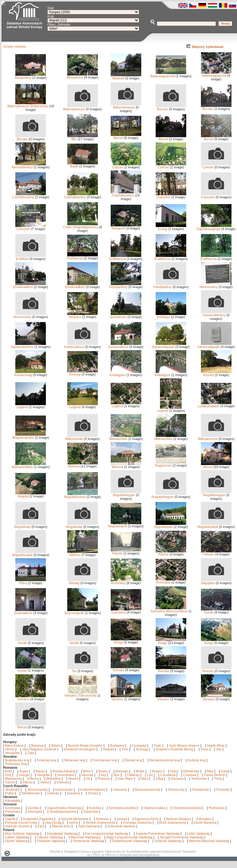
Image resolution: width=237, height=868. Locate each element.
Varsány (216, 698)
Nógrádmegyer (126, 493)
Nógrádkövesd (81, 495)
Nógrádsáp (30, 525)
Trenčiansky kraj (105, 760)
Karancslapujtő (169, 345)
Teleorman (199, 778)
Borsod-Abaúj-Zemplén (85, 745)
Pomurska (13, 811)
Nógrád (31, 495)
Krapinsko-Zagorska (38, 819)
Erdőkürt (31, 257)
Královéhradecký (93, 789)
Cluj (150, 775)
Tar (83, 669)
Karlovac (103, 819)
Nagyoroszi (171, 464)
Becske (171, 108)
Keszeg (83, 373)
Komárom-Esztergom (80, 749)
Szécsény (126, 611)
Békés (56, 745)
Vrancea (63, 782)
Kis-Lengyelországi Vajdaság (107, 833)
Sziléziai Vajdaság (168, 841)
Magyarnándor (29, 436)
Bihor (87, 771)
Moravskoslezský (148, 789)
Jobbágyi (171, 315)
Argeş (24, 771)
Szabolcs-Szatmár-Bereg (174, 749)
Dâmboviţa (192, 771)
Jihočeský (12, 789)
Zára (41, 826)
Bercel (126, 136)
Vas (219, 749)
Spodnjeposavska (63, 811)
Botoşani (122, 771)
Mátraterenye (215, 437)
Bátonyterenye (81, 108)
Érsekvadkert (30, 285)
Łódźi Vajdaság (198, 833)
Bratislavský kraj (17, 760)
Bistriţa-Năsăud (65, 771)
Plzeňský (223, 789)
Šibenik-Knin (61, 826)
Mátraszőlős (125, 437)
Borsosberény (29, 166)
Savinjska (35, 811)
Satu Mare (126, 778)
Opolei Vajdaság (17, 841)
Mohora (83, 465)
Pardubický (200, 789)
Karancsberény (216, 313)
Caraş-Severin (215, 775)
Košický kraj (196, 760)
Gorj (9, 775)
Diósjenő (126, 227)
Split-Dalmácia (89, 826)
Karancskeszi (81, 345)
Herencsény (216, 285)
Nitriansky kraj (74, 760)
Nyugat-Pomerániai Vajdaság (182, 837)
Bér (83, 137)
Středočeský (31, 793)
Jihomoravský (37, 789)
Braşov (158, 771)
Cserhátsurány (29, 196)
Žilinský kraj (134, 760)
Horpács (83, 315)
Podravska (217, 808)
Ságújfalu (216, 581)
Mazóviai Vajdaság (85, 837)
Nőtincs (83, 553)
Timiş (218, 778)
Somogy (142, 749)
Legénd (31, 405)
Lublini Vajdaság (17, 837)
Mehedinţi (54, 778)
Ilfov (117, 775)
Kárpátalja (13, 800)
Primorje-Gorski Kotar (21, 822)
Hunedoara (66, 775)
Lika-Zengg (53, 822)
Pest (125, 749)
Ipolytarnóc (126, 315)
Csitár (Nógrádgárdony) (81, 225)
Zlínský (93, 793)
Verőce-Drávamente (101, 822)
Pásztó (126, 552)
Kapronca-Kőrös (147, 819)
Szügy (126, 641)
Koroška (95, 808)
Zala (31, 753)
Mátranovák (82, 437)
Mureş (35, 778)
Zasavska (91, 811)
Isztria (74, 822)
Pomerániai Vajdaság (89, 841)
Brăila (141, 771)
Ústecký (53, 793)
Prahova (104, 778)
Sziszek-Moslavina (74, 819)
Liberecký (120, 789)
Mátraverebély (29, 465)
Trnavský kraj (47, 760)
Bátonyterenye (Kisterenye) (28, 104)
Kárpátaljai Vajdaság (62, 833)
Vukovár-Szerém (17, 826)
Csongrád (139, 745)
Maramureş (14, 778)
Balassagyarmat (168, 75)
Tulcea (10, 782)
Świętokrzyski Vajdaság (130, 841)
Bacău (41, 771)
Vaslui (45, 782)
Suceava (178, 778)
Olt (88, 778)
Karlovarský (64, 789)
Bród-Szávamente (173, 822)
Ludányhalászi (215, 405)
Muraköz (205, 819)
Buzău (103, 771)
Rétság (83, 581)
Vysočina (74, 793)
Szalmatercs (30, 611)
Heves (10, 749)
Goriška (34, 808)
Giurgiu (25, 775)
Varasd (122, 819)
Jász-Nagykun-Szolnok (39, 749)
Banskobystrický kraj (165, 760)
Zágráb (11, 819)
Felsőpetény (125, 285)
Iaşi (104, 775)
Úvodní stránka (14, 46)
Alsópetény (30, 76)
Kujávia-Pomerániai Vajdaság (158, 833)
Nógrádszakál (215, 525)
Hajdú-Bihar (216, 745)
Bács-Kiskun (14, 745)
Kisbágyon (125, 373)
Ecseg (171, 227)
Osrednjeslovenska (187, 808)
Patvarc (216, 553)
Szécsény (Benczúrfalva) (169, 610)
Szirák (216, 611)
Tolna (205, 749)
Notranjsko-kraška (122, 808)
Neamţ (74, 778)
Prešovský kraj (16, 764)
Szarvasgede (81, 611)
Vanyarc (126, 698)
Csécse (126, 166)
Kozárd (216, 373)
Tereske (126, 668)
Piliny (31, 581)
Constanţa (168, 775)
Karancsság (30, 373)
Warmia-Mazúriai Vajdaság (209, 841)
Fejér (158, 745)
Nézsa (216, 465)
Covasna (190, 775)
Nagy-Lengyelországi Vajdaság (129, 837)
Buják (83, 165)
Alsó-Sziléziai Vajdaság (22, 833)
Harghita (44, 775)
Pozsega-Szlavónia (137, 822)
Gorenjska (13, 808)
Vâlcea (28, 782)
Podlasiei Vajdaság (51, 841)
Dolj (173, 771)
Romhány (126, 581)
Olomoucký (176, 789)
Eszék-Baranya (205, 822)
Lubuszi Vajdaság (50, 837)
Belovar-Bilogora (179, 819)
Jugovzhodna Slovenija (64, 808)
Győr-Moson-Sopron (184, 745)
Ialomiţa (88, 775)
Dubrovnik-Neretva (121, 826)
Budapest (117, 745)
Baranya (37, 745)
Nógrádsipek (124, 525)
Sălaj (160, 778)
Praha (9, 793)
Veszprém (12, 753)
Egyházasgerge (214, 227)
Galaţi (226, 771)
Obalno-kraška (154, 808)
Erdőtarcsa (82, 257)
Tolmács (31, 698)
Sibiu (145, 778)
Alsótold (126, 77)
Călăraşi (134, 775)
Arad (9, 771)
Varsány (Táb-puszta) (81, 694)
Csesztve (171, 196)
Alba (211, 771)
